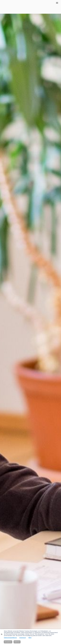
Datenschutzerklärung (10, 638)
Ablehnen (17, 642)
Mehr (30, 638)
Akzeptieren (8, 642)
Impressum (23, 638)
